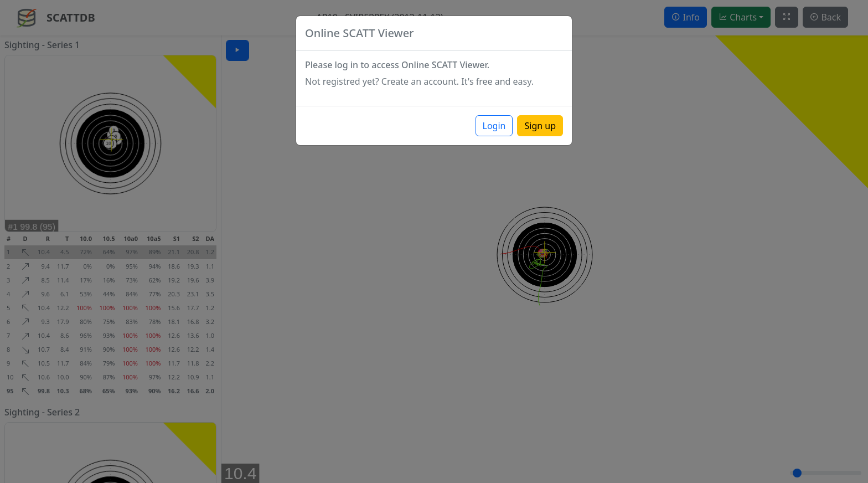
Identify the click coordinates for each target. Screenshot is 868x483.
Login (494, 126)
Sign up (540, 126)
